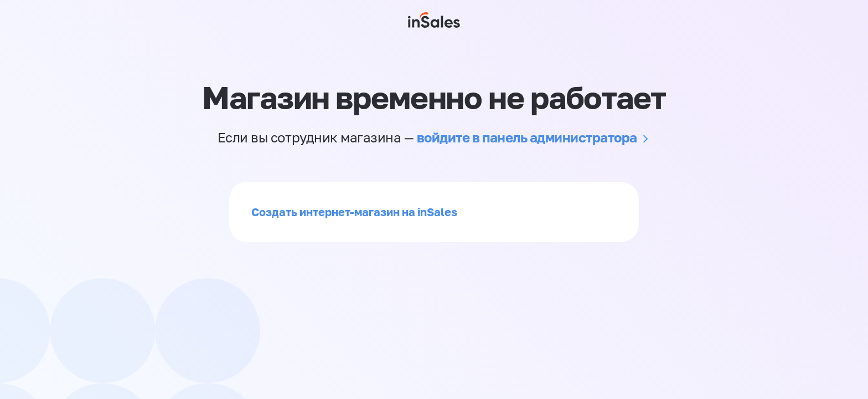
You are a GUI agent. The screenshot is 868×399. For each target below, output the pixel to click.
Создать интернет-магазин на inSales (354, 212)
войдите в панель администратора (527, 137)
